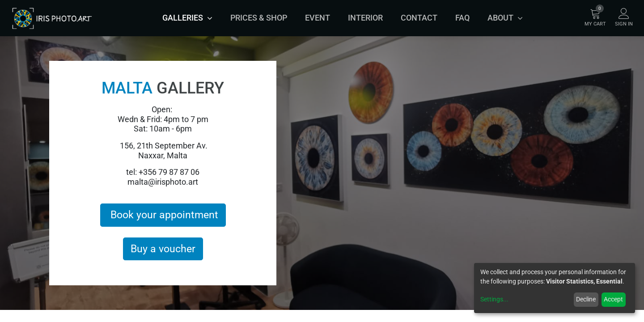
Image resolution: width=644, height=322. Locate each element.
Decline (586, 299)
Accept (613, 299)
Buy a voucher (163, 249)
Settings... (494, 299)
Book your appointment (163, 215)
